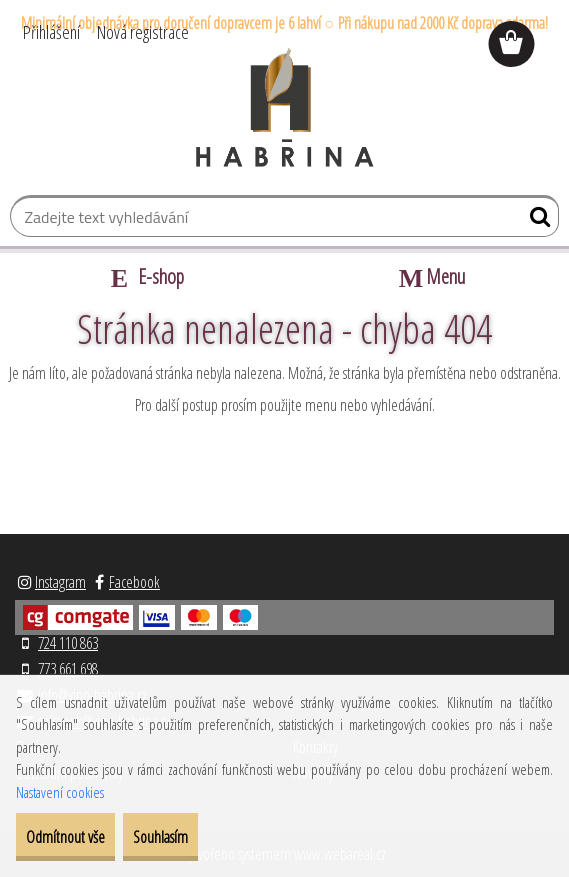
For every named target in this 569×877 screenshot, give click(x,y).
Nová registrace (143, 32)
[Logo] (285, 108)
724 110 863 (68, 643)
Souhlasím (160, 837)
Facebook (134, 582)
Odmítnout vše (65, 837)
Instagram (60, 582)
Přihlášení (51, 32)
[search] (535, 221)
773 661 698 (68, 669)
